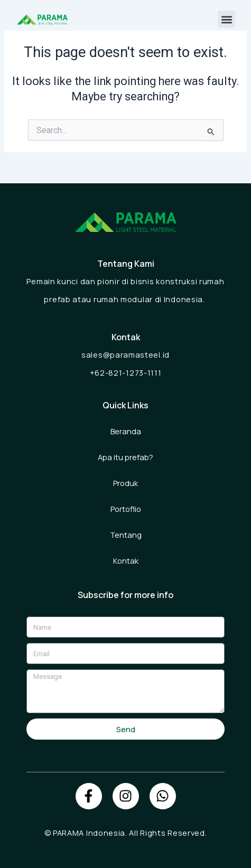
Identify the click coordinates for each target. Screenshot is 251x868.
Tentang (126, 535)
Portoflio (126, 509)
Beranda (126, 431)
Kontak (126, 561)
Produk (125, 483)
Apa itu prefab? (125, 457)
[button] (226, 19)
